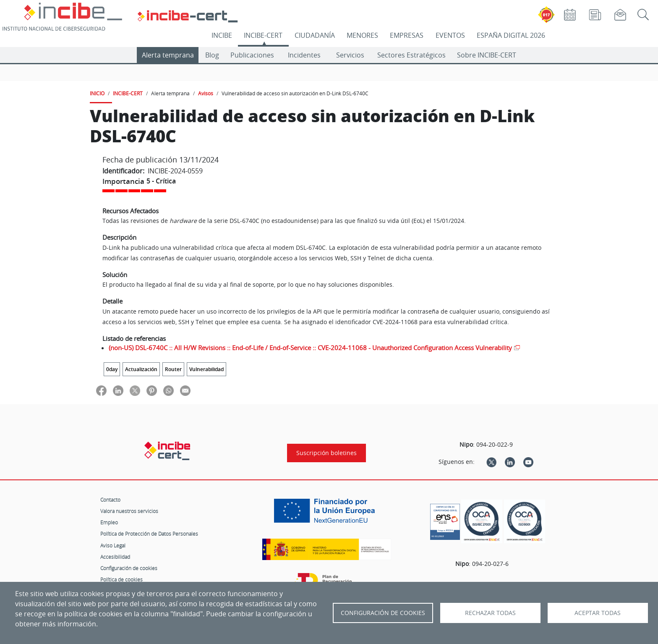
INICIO (97, 93)
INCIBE (222, 35)
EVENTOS (450, 35)
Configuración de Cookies (383, 613)
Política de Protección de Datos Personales (149, 534)
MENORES (362, 35)
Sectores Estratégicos (411, 55)
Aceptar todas (598, 613)
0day (112, 369)
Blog (212, 55)
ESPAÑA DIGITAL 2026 (511, 35)
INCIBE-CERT (263, 35)
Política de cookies (121, 579)
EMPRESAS (407, 35)
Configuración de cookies (129, 568)
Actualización (141, 369)
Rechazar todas (490, 613)
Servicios (350, 55)
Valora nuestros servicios (129, 511)
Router (173, 369)
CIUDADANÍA (315, 35)
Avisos (206, 93)
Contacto (110, 500)
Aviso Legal (113, 545)
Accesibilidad (115, 557)
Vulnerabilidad (206, 369)
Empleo (109, 522)
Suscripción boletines (326, 453)
